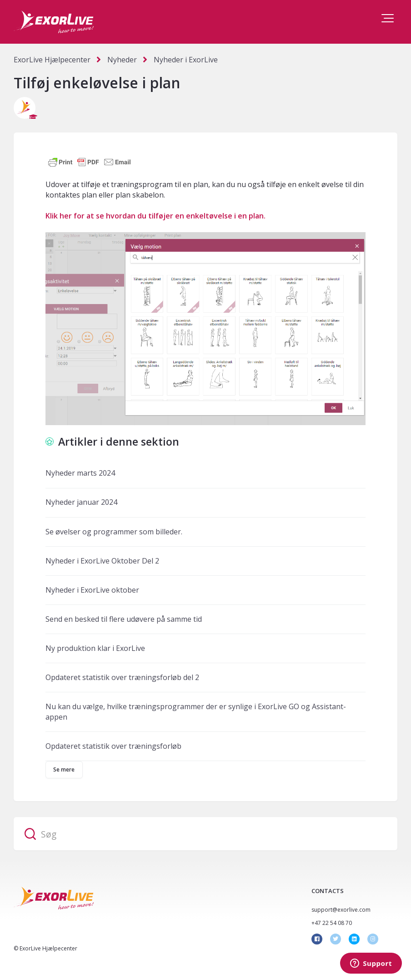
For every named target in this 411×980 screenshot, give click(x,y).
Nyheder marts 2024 (80, 473)
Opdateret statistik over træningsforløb (113, 746)
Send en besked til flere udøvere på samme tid (124, 619)
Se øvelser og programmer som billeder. (114, 532)
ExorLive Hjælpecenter (52, 60)
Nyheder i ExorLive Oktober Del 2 (102, 561)
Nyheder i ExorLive (186, 60)
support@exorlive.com (341, 910)
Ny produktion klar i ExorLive (95, 648)
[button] (388, 18)
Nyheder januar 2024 (81, 502)
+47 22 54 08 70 (332, 923)
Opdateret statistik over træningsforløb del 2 (122, 677)
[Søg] (205, 834)
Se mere (64, 769)
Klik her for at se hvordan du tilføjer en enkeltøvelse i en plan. (155, 216)
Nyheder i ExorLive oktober (92, 590)
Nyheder (122, 60)
